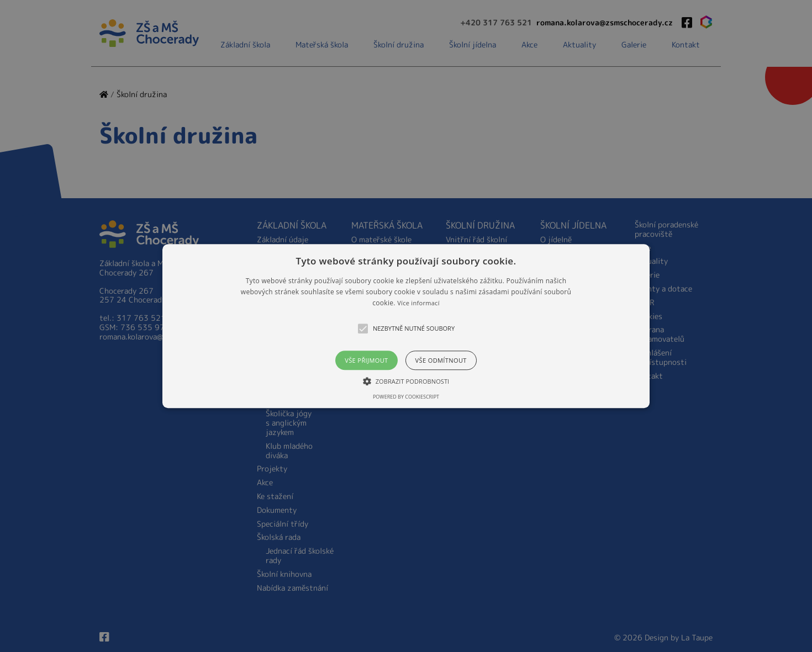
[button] (406, 326)
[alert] (406, 326)
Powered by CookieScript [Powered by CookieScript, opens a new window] (406, 397)
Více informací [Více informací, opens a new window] (418, 303)
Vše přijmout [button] (366, 360)
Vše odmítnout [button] (441, 360)
